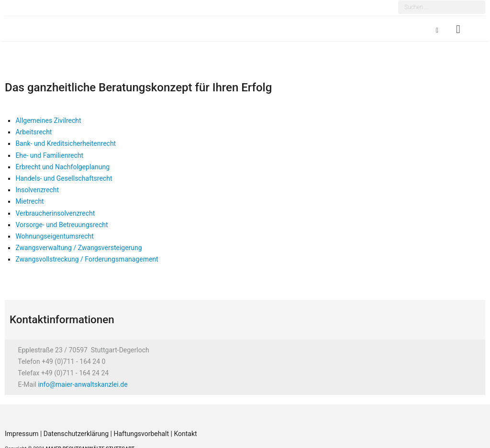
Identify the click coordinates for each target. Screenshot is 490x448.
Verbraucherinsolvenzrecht (55, 213)
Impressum (22, 434)
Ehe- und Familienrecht (49, 155)
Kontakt (185, 434)
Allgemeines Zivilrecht (48, 120)
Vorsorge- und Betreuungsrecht (61, 225)
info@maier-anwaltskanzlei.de (83, 384)
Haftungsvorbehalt (141, 434)
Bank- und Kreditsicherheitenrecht (66, 143)
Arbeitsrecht (33, 132)
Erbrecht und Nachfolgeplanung (62, 167)
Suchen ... (398, 2)
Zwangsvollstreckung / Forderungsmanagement (87, 259)
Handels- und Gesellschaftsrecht (64, 178)
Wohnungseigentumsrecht (54, 236)
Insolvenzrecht (37, 190)
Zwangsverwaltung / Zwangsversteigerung (78, 248)
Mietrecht (29, 201)
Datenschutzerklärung (77, 434)
